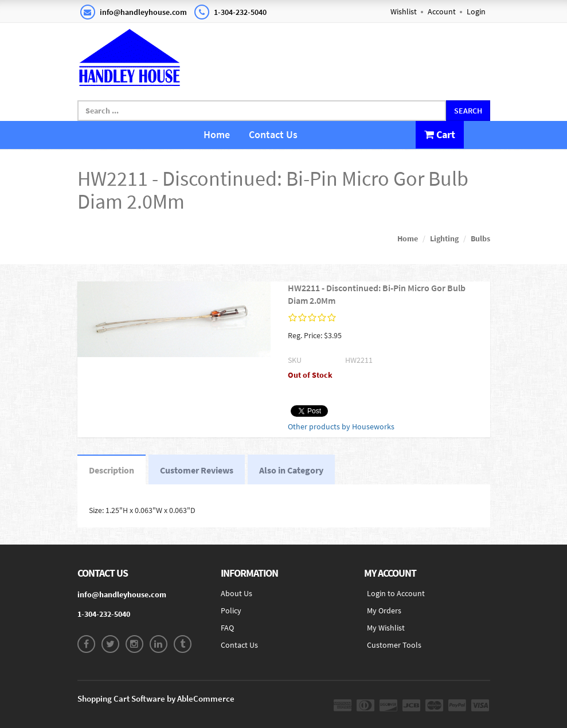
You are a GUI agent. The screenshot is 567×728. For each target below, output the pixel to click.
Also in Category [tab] (291, 470)
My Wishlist (386, 628)
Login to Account (396, 593)
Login (476, 11)
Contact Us (273, 134)
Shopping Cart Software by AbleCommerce (156, 698)
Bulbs (480, 238)
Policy (231, 610)
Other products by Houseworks (341, 426)
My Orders (384, 610)
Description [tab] (112, 470)
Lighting (444, 238)
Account (442, 11)
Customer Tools (394, 645)
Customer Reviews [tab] (197, 470)
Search (468, 111)
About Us (236, 593)
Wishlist (404, 11)
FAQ (227, 628)
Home (217, 134)
